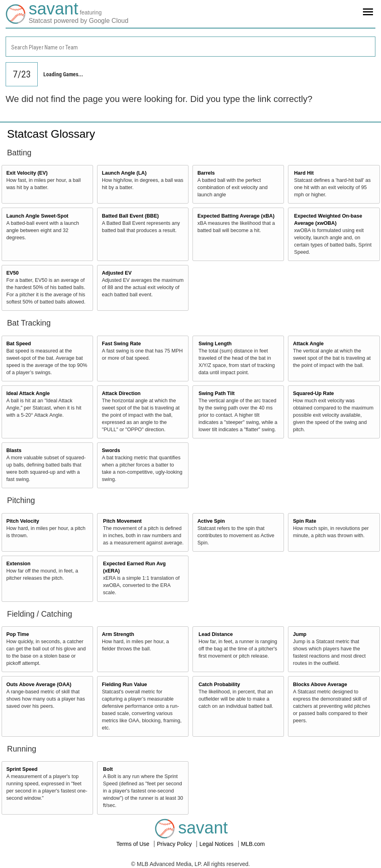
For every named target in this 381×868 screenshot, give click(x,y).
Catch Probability (219, 685)
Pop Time (18, 634)
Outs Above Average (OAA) (39, 685)
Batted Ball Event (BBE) (130, 216)
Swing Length (215, 344)
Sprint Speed (22, 769)
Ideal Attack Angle (28, 393)
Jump (300, 634)
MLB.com (253, 844)
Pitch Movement (123, 521)
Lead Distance (216, 634)
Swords (111, 450)
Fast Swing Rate (121, 344)
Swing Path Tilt (217, 393)
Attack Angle (308, 344)
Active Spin (211, 521)
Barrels (206, 173)
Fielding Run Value (125, 685)
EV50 (13, 273)
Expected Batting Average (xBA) (236, 216)
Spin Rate (304, 521)
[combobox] (190, 47)
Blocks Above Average (320, 685)
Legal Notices (217, 844)
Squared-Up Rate (313, 393)
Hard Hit (304, 173)
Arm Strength (118, 634)
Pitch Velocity (23, 521)
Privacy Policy (175, 844)
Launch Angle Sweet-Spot (37, 216)
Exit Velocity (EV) (27, 173)
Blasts (14, 450)
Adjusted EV (117, 273)
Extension (18, 564)
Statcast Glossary (51, 134)
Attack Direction (121, 393)
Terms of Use (134, 844)
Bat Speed (19, 344)
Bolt (108, 769)
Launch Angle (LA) (124, 173)
